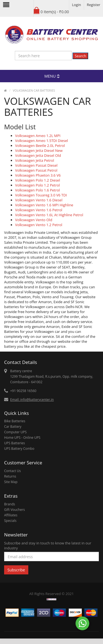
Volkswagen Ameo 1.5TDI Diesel (41, 141)
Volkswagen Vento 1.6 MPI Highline (44, 205)
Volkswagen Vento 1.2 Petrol (39, 225)
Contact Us (12, 471)
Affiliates (11, 515)
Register (94, 5)
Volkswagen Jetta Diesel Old (38, 155)
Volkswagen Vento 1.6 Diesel (39, 200)
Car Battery (13, 427)
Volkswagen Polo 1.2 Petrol (37, 185)
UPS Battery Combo (19, 449)
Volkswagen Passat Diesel (36, 165)
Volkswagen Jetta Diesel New (39, 150)
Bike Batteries (15, 421)
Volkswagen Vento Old (34, 220)
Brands (10, 504)
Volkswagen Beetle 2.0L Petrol (40, 146)
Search (80, 56)
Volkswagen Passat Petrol (36, 170)
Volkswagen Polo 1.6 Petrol (37, 190)
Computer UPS (15, 432)
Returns (10, 476)
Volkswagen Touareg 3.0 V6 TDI (41, 195)
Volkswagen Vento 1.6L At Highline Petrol (49, 215)
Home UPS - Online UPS (22, 438)
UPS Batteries (15, 443)
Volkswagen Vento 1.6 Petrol (39, 210)
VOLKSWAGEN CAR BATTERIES (34, 90)
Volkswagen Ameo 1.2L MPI (38, 136)
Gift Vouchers (14, 510)
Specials (10, 521)
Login (76, 5)
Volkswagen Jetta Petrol (35, 160)
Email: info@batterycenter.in (32, 400)
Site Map (11, 482)
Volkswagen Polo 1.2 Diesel (37, 180)
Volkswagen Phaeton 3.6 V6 (38, 175)
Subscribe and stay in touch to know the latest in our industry (48, 546)
